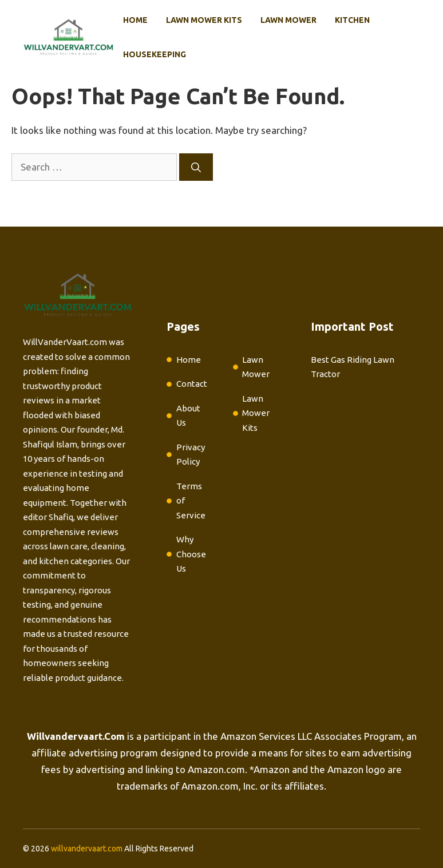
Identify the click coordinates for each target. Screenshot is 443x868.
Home (135, 20)
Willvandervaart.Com (76, 736)
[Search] (196, 167)
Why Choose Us (191, 554)
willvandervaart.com (87, 849)
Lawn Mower (288, 20)
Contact (192, 384)
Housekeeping (155, 54)
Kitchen (352, 20)
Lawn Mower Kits (204, 20)
